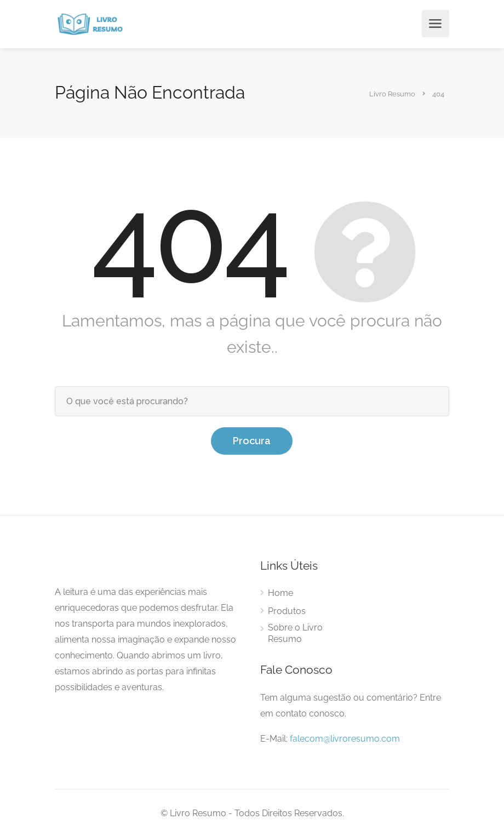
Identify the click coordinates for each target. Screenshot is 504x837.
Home (280, 593)
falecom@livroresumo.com (345, 739)
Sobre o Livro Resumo (295, 633)
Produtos (287, 611)
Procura (252, 441)
